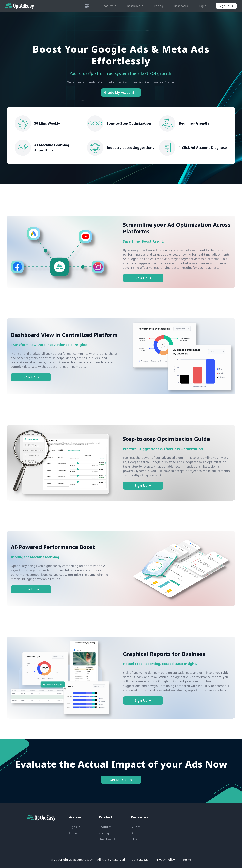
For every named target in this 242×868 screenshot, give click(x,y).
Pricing (158, 6)
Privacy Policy (165, 860)
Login (203, 6)
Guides (136, 827)
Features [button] (108, 6)
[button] (88, 6)
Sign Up (75, 827)
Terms (187, 860)
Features (105, 827)
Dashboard (181, 6)
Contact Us (140, 860)
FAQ (134, 839)
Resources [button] (134, 6)
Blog (134, 833)
